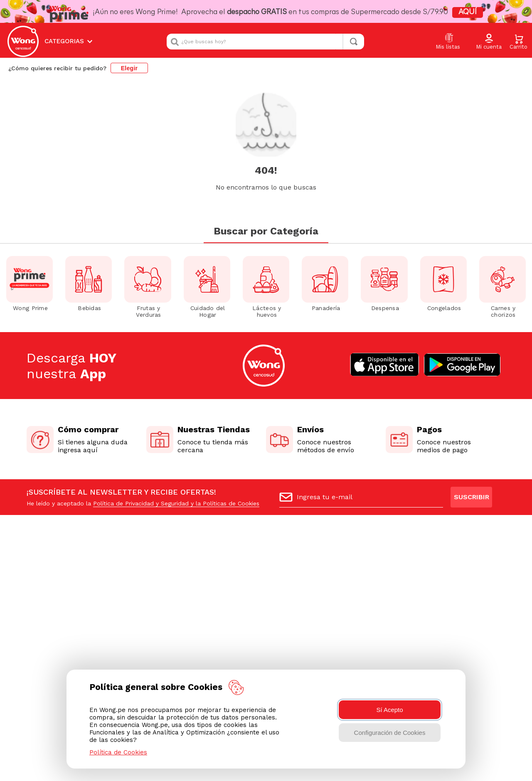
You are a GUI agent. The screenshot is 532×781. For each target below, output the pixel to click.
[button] (489, 42)
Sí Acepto (389, 710)
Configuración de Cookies (390, 733)
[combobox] (265, 42)
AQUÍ (468, 12)
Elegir (129, 68)
